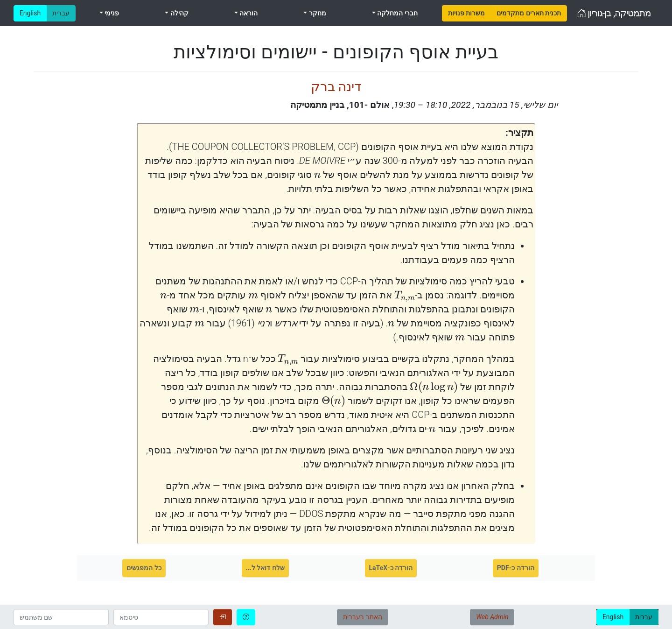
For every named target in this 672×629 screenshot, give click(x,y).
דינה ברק (336, 87)
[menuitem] (466, 13)
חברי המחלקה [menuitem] (397, 13)
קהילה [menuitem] (178, 13)
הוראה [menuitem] (248, 13)
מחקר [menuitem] (316, 13)
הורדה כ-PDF (516, 568)
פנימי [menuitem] (111, 13)
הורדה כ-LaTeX (391, 568)
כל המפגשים (144, 568)
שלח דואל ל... (265, 568)
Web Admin (492, 617)
